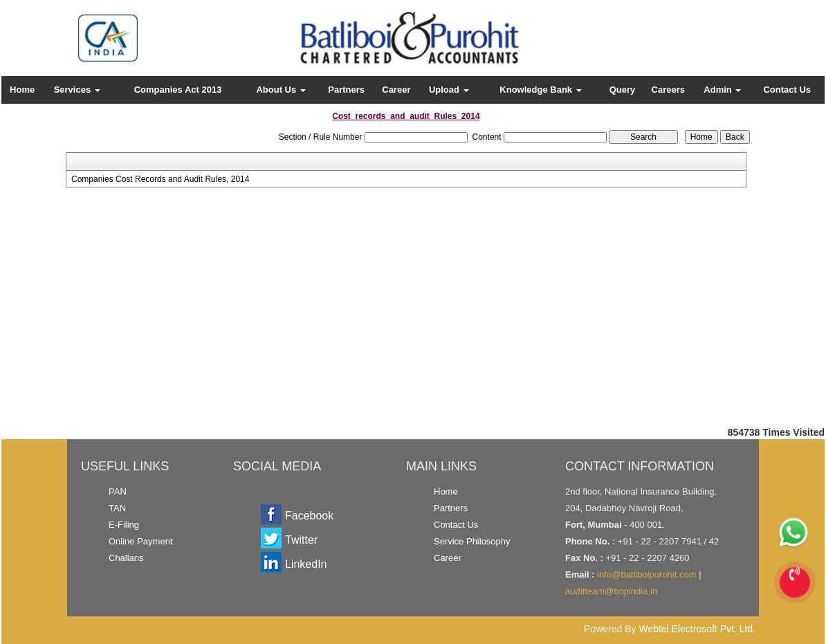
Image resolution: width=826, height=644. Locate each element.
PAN (118, 491)
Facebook (309, 516)
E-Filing (124, 525)
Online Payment (141, 541)
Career (396, 90)
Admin (722, 90)
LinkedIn (306, 564)
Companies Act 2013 (178, 90)
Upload (449, 90)
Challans (126, 558)
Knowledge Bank (540, 90)
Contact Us (787, 90)
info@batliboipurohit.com (646, 574)
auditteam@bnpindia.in (611, 591)
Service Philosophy (472, 541)
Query (623, 90)
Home (22, 90)
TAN (117, 508)
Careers (668, 90)
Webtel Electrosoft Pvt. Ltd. (697, 629)
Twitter (301, 540)
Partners (346, 90)
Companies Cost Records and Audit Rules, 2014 (160, 179)
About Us (281, 90)
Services (77, 90)
